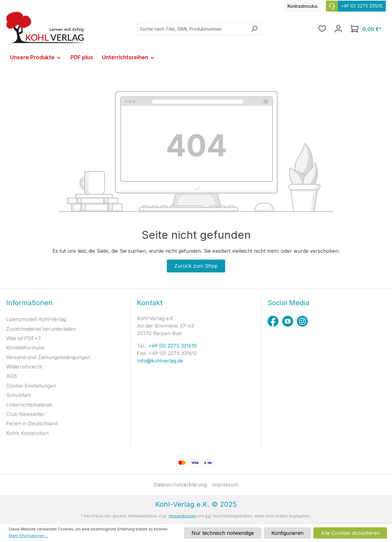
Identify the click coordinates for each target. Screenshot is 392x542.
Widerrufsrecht (24, 367)
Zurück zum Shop (196, 266)
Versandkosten (182, 516)
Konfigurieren (287, 533)
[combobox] (192, 29)
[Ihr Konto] (338, 29)
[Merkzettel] (322, 29)
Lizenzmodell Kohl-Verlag (36, 319)
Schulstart (18, 395)
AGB (12, 376)
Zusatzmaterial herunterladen (41, 329)
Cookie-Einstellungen (31, 386)
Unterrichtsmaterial (29, 405)
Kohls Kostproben (27, 433)
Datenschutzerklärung (180, 485)
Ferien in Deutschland (32, 423)
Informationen (29, 303)
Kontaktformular (26, 348)
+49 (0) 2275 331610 (172, 346)
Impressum (225, 485)
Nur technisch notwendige (223, 533)
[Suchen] (254, 29)
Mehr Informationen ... (29, 536)
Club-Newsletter (26, 414)
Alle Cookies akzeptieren (350, 533)
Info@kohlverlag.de (160, 361)
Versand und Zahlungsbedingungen (48, 357)
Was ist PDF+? (24, 338)
